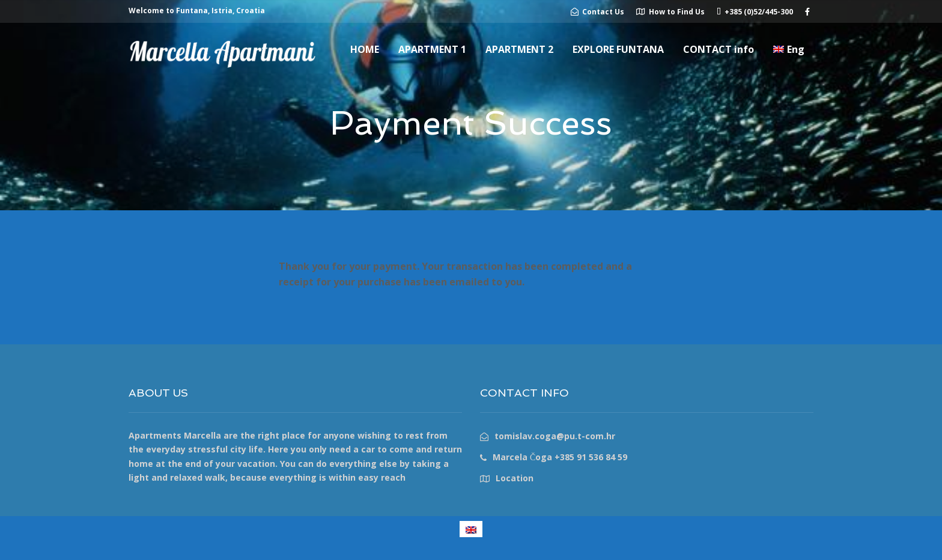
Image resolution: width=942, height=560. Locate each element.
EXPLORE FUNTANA (618, 49)
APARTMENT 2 (519, 49)
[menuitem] (789, 49)
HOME (365, 49)
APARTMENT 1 (432, 49)
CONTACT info (719, 49)
